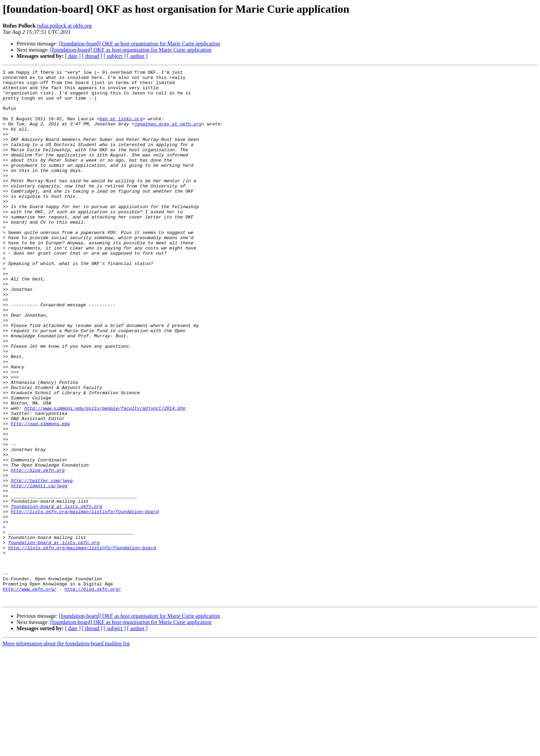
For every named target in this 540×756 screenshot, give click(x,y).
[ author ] (137, 56)
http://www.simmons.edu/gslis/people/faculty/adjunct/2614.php (105, 476)
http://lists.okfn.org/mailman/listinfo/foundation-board (85, 600)
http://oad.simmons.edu (40, 495)
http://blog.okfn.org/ (93, 693)
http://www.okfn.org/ (30, 693)
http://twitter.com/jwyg (41, 563)
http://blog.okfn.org (38, 551)
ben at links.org (121, 129)
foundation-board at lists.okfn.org (56, 594)
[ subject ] (115, 56)
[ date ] (73, 56)
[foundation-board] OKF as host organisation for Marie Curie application (139, 44)
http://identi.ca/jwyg (39, 569)
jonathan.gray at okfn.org (168, 135)
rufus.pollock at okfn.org (65, 26)
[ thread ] (92, 56)
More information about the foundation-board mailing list (66, 750)
